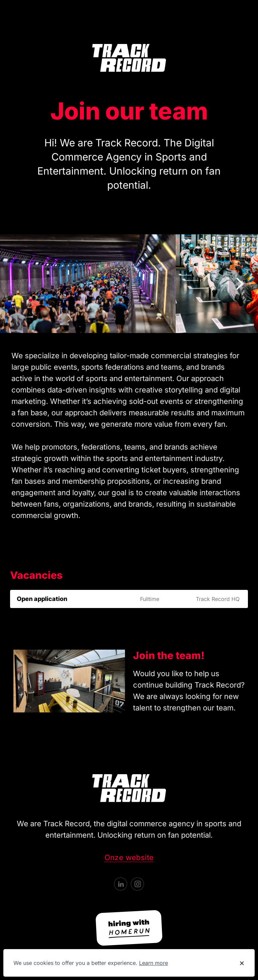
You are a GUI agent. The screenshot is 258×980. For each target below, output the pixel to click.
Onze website (129, 857)
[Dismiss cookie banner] (242, 963)
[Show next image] (239, 284)
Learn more (154, 963)
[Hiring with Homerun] (129, 928)
